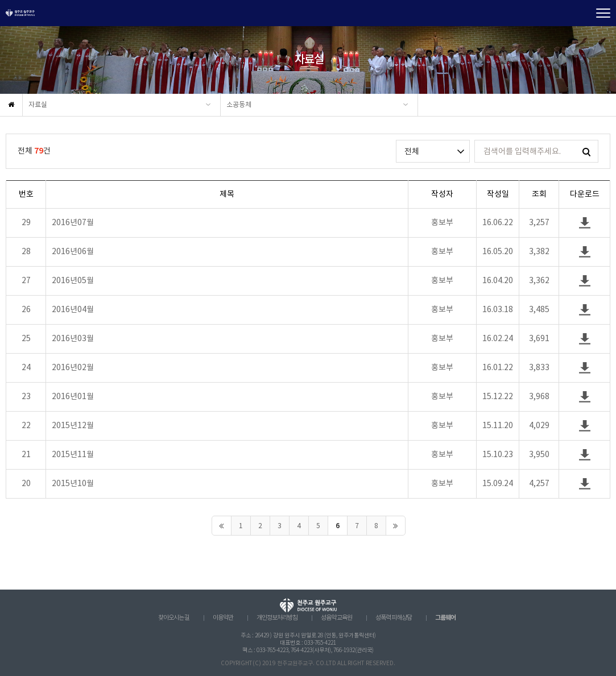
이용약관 (223, 618)
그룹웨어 (445, 618)
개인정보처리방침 (277, 618)
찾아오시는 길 (174, 618)
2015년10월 (73, 484)
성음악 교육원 (336, 618)
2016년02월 (73, 368)
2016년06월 (73, 252)
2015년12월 (73, 426)
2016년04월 (73, 310)
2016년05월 (73, 281)
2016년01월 (73, 397)
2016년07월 (73, 223)
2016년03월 (73, 339)
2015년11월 (73, 455)
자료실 (38, 105)
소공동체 (239, 105)
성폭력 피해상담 (394, 618)
